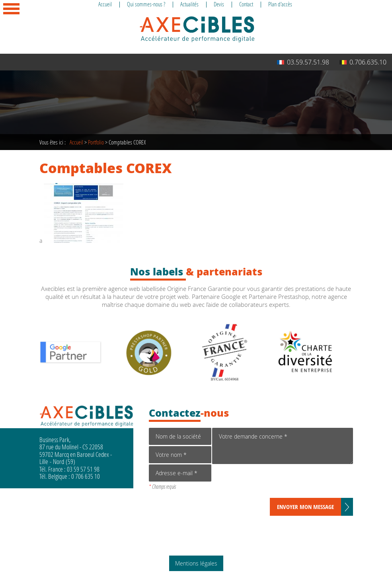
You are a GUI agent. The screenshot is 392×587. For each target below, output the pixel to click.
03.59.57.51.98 (303, 62)
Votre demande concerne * (282, 446)
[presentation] (273, 482)
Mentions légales (196, 563)
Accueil (76, 142)
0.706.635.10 (363, 62)
